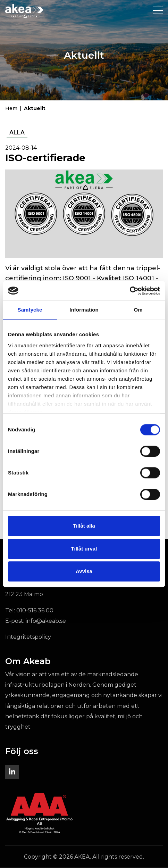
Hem (11, 109)
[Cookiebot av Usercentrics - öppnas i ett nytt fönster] (130, 291)
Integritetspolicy (28, 637)
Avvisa (84, 571)
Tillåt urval (84, 549)
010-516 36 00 (35, 611)
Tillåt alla (84, 526)
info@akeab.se (46, 621)
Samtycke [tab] (30, 310)
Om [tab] (138, 310)
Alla (17, 133)
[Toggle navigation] (158, 11)
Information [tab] (84, 310)
